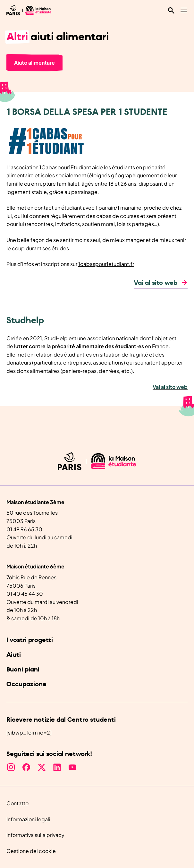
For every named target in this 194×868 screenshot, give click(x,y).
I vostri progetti (30, 640)
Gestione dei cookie (31, 851)
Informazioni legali (28, 819)
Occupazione (26, 684)
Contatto (17, 803)
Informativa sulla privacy (35, 835)
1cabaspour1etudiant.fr (106, 264)
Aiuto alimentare (34, 63)
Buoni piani (23, 670)
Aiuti (14, 655)
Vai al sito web (156, 283)
